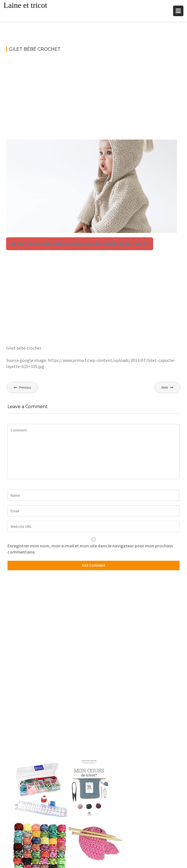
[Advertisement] (94, 98)
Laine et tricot (25, 5)
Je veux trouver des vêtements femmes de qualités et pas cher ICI (80, 244)
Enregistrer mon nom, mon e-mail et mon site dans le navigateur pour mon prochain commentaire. (90, 549)
